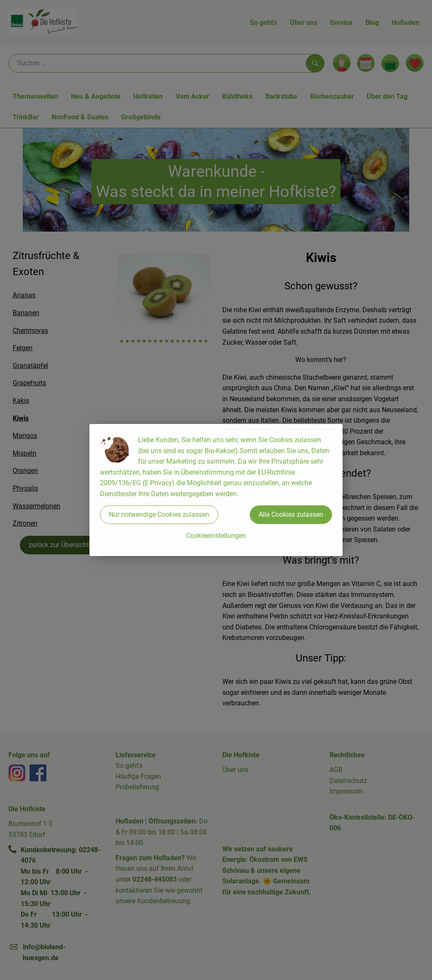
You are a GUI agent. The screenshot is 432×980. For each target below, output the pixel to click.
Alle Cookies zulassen (291, 514)
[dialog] (216, 490)
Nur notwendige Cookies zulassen (159, 514)
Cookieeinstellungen (216, 536)
